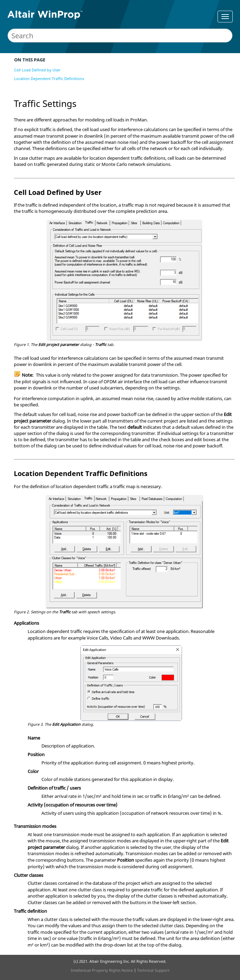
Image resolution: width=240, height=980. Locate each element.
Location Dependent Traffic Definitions (49, 78)
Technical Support (153, 970)
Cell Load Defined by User (37, 70)
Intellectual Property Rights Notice (102, 970)
